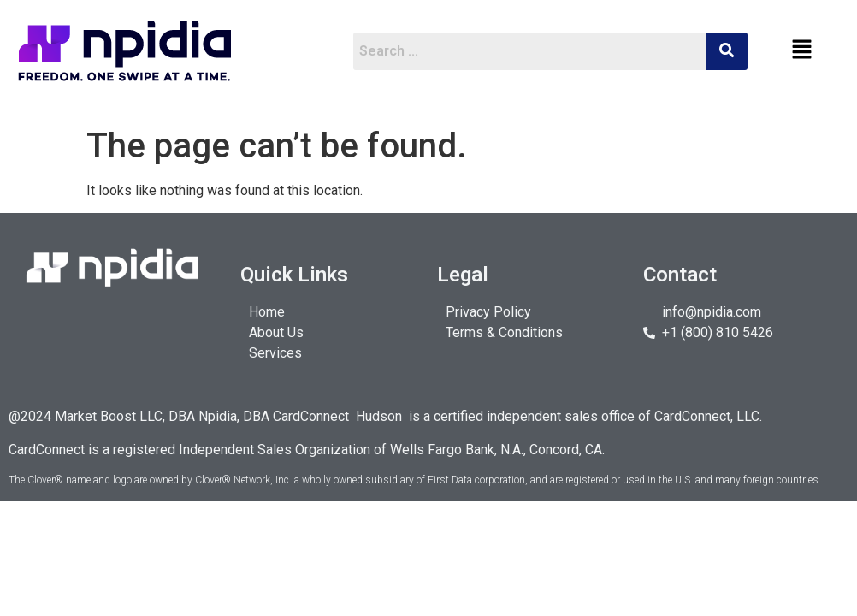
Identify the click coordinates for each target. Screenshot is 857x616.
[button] (802, 50)
